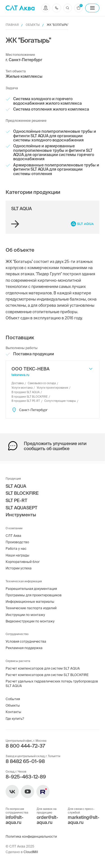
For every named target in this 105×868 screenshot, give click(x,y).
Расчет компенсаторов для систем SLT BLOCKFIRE (47, 674)
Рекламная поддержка (25, 647)
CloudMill (31, 852)
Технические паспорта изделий (31, 607)
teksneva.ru (20, 375)
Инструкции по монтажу (25, 613)
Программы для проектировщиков (34, 593)
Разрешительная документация (32, 587)
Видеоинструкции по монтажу (30, 620)
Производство (17, 540)
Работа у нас (16, 547)
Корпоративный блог (23, 560)
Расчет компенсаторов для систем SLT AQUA (43, 667)
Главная (12, 25)
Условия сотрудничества (26, 640)
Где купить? (15, 718)
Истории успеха (19, 566)
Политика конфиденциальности (32, 836)
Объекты (33, 25)
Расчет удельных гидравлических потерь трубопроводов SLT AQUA (52, 683)
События (13, 698)
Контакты (14, 712)
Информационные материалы (30, 600)
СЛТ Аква (14, 533)
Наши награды (17, 553)
